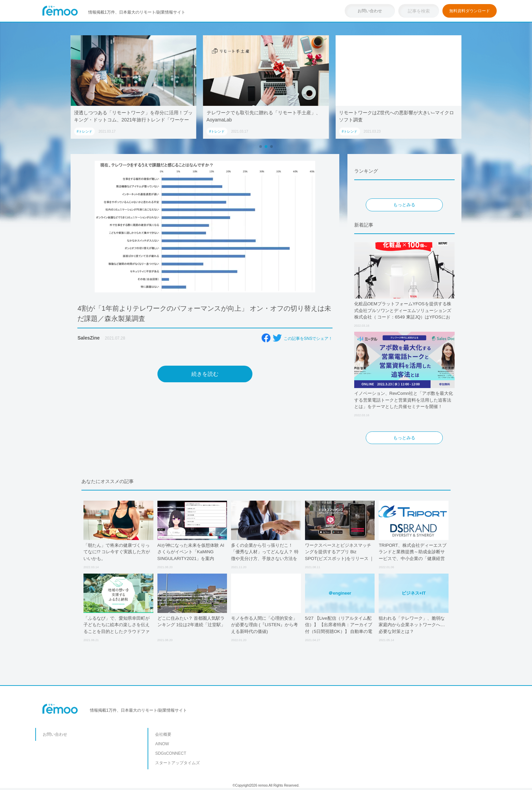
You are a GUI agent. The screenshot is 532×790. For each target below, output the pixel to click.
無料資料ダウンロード (470, 11)
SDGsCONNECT (170, 753)
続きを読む (205, 374)
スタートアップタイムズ (177, 763)
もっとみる (404, 205)
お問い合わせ (370, 11)
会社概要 (163, 734)
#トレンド (84, 131)
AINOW (162, 744)
